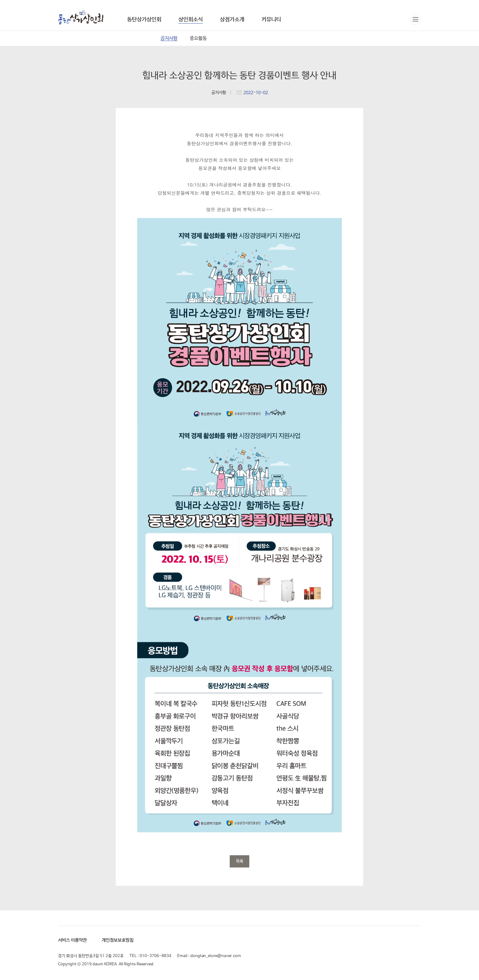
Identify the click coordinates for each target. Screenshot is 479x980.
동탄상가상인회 (81, 18)
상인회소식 (191, 20)
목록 (239, 861)
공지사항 (169, 38)
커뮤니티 (271, 20)
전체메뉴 (415, 19)
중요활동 (198, 38)
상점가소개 (232, 20)
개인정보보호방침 (118, 940)
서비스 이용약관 (72, 940)
